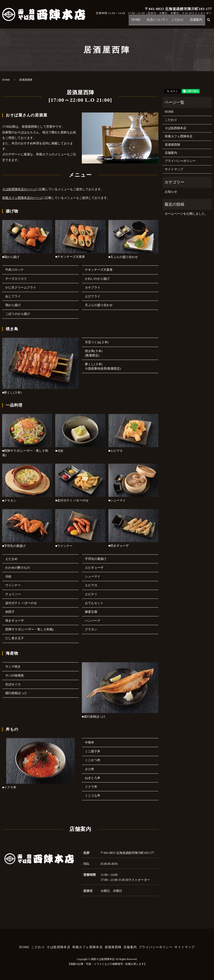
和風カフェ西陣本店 (179, 136)
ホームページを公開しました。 (186, 214)
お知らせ (171, 192)
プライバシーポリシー (180, 161)
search (211, 22)
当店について (161, 22)
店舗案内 (197, 22)
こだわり (181, 22)
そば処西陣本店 (176, 128)
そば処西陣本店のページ (19, 189)
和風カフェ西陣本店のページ (22, 198)
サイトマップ (174, 169)
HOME (143, 22)
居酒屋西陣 (172, 145)
